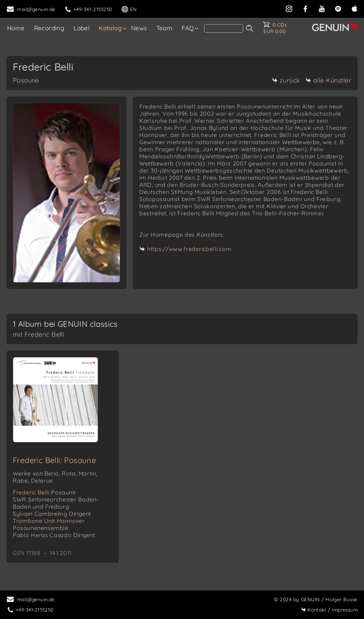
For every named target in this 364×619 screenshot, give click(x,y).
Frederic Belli (44, 492)
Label (82, 28)
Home (16, 28)
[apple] (354, 8)
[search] (224, 28)
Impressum (329, 610)
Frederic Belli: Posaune (54, 460)
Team (165, 28)
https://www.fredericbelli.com (189, 249)
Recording (49, 28)
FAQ (188, 28)
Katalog (110, 28)
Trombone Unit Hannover (49, 524)
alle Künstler (328, 80)
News (139, 28)
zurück (286, 80)
